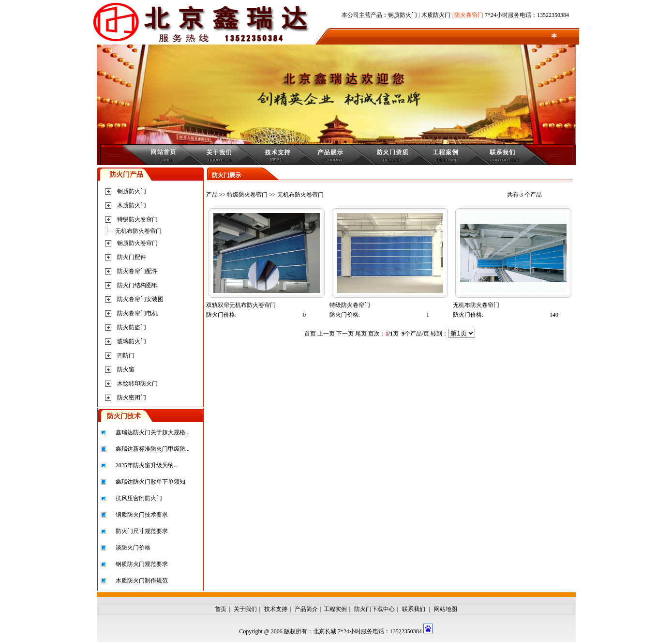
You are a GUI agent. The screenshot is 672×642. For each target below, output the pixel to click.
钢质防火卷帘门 (137, 243)
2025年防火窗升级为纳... (147, 465)
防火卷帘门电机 (137, 313)
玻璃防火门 (132, 341)
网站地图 (446, 609)
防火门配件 (132, 257)
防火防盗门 (132, 327)
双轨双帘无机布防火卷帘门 (241, 305)
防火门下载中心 (374, 609)
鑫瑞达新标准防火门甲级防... (153, 449)
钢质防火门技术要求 (142, 515)
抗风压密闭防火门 (139, 498)
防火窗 (126, 369)
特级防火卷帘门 (137, 219)
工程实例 (335, 609)
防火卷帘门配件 (137, 271)
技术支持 (276, 609)
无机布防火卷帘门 (138, 231)
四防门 (126, 355)
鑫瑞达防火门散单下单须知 (150, 482)
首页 (221, 609)
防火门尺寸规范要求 (142, 531)
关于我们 (245, 609)
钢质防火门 (403, 15)
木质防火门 (436, 15)
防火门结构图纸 (137, 285)
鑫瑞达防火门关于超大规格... (153, 432)
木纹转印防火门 (137, 383)
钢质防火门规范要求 (142, 564)
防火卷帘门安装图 (140, 299)
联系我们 (414, 609)
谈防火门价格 (133, 548)
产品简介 (306, 609)
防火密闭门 (132, 397)
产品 (212, 195)
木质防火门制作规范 (142, 581)
